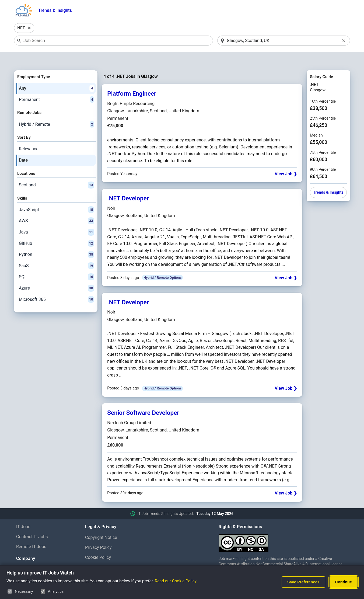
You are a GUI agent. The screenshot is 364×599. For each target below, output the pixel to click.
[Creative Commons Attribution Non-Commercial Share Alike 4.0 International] (283, 527)
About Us (25, 555)
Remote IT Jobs (31, 533)
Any (57, 74)
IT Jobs (23, 513)
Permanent (57, 86)
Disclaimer (95, 563)
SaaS (57, 252)
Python (57, 241)
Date (23, 146)
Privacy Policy (98, 533)
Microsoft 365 (57, 285)
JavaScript (57, 196)
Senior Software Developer (143, 399)
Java (57, 218)
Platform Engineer (132, 80)
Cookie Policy (98, 543)
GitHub (57, 229)
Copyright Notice (101, 524)
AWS (57, 207)
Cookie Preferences (104, 553)
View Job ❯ (286, 160)
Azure (57, 274)
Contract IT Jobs (32, 523)
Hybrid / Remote (57, 110)
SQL (57, 263)
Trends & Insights (55, 10)
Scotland (57, 171)
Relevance (29, 135)
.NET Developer (128, 184)
